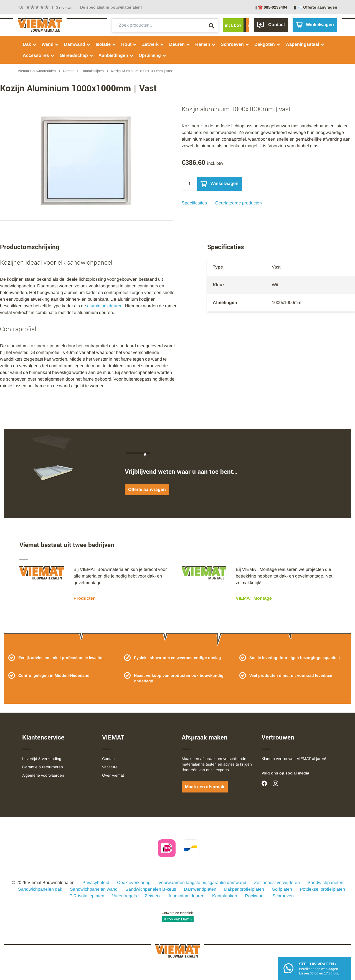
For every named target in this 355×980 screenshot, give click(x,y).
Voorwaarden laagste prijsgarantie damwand (202, 882)
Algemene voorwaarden (43, 775)
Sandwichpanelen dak (40, 889)
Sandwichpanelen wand (94, 889)
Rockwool (255, 896)
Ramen (206, 44)
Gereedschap (77, 55)
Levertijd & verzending (42, 759)
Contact (109, 759)
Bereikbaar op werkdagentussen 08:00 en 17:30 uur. (319, 968)
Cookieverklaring (134, 882)
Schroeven (235, 44)
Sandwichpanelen (325, 882)
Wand (50, 44)
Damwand (77, 44)
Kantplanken (225, 896)
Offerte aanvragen (147, 489)
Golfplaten (282, 889)
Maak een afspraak (205, 787)
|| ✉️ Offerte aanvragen (316, 7)
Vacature (110, 767)
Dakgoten (267, 44)
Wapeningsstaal (305, 44)
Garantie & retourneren (43, 767)
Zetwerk (153, 44)
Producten (85, 598)
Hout (129, 44)
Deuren (180, 44)
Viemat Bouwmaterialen (37, 71)
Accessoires (39, 55)
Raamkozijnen (93, 71)
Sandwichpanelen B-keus (151, 889)
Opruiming (153, 55)
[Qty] (189, 184)
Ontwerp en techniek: (178, 916)
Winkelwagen (220, 184)
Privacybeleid (96, 882)
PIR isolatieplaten (87, 896)
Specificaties (194, 203)
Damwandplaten (200, 889)
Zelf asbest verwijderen (277, 882)
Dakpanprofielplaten (244, 889)
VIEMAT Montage (254, 598)
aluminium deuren (105, 306)
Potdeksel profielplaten (322, 889)
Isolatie (106, 44)
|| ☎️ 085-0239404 (271, 7)
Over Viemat (113, 775)
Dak (30, 44)
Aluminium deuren (186, 896)
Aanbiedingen (116, 55)
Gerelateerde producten (239, 203)
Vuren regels (125, 896)
